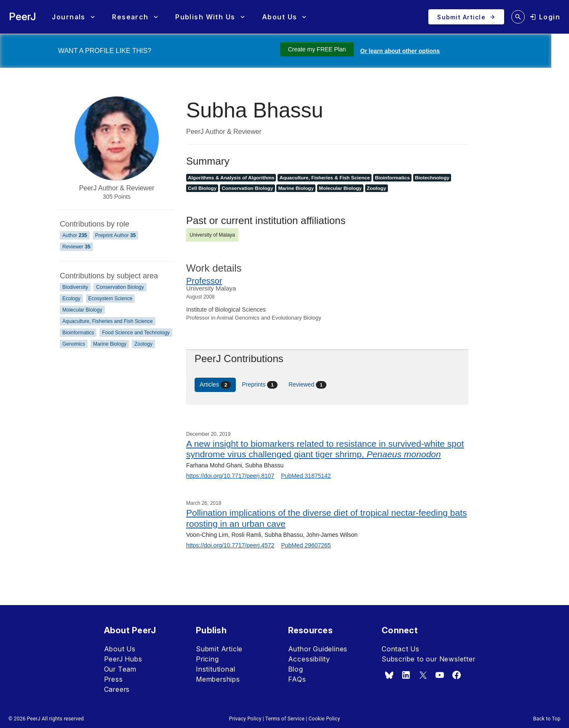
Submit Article (219, 649)
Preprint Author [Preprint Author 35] (116, 235)
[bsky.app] (389, 675)
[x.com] (423, 675)
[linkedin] (406, 675)
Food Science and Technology (136, 333)
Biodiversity (75, 287)
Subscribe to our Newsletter (429, 659)
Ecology (71, 299)
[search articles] (518, 17)
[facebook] (457, 675)
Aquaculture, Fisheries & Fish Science (325, 178)
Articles (215, 385)
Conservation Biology (120, 287)
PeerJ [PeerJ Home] (23, 17)
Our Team (120, 669)
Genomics (74, 344)
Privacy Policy (245, 719)
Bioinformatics (78, 333)
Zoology (143, 344)
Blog (296, 669)
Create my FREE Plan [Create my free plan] (317, 49)
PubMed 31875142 (306, 476)
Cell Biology (202, 188)
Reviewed (307, 385)
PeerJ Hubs (123, 659)
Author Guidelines (318, 649)
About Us (120, 649)
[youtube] (440, 675)
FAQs (297, 679)
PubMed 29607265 (306, 545)
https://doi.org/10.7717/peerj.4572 (230, 545)
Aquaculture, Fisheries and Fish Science (108, 321)
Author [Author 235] (75, 235)
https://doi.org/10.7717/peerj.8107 (230, 476)
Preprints (260, 385)
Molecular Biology (82, 310)
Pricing (207, 659)
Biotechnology (432, 178)
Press (114, 679)
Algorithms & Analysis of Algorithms (231, 178)
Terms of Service (285, 719)
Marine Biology (110, 344)
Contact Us (401, 649)
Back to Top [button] (547, 719)
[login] (545, 17)
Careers (117, 689)
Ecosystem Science (111, 299)
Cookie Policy (325, 719)
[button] (73, 17)
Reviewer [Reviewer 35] (76, 247)
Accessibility (309, 659)
